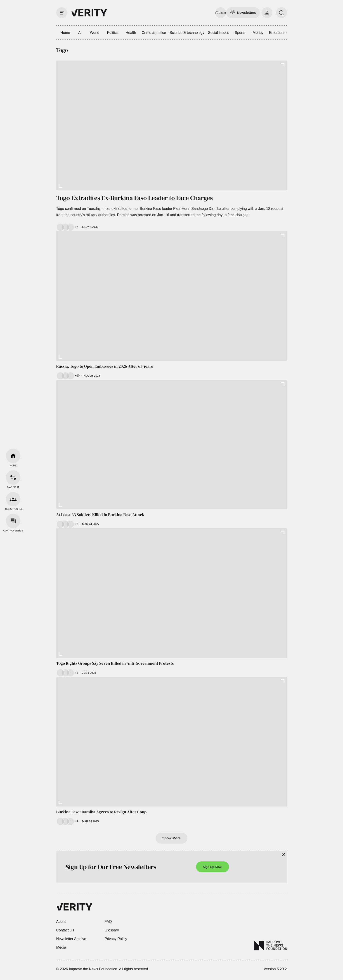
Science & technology (187, 33)
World (95, 33)
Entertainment (280, 33)
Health (131, 33)
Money (258, 33)
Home (65, 33)
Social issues (219, 33)
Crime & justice (154, 33)
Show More (171, 838)
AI (80, 33)
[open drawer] (62, 13)
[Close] (283, 855)
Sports (240, 33)
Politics (113, 33)
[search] (281, 13)
